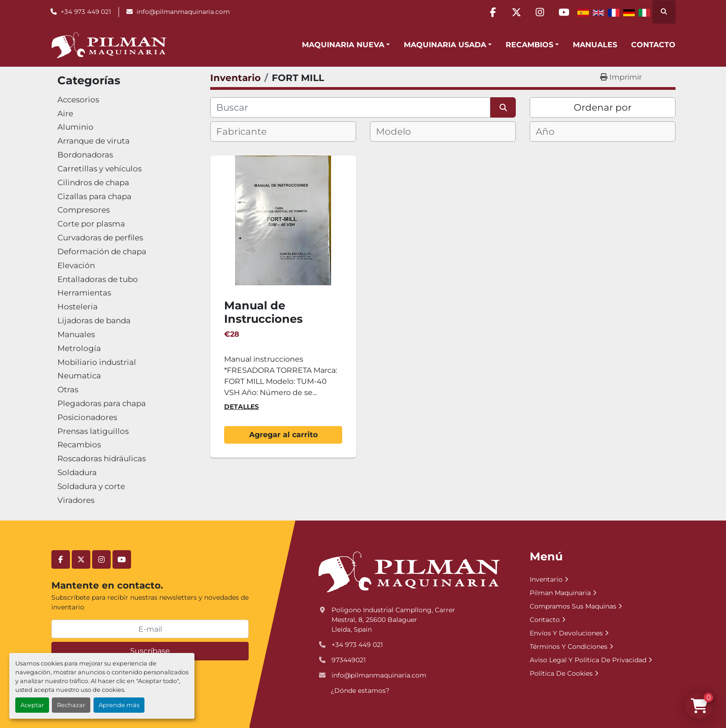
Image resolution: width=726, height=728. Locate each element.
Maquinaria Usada (445, 45)
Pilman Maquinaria (560, 593)
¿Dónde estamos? (360, 690)
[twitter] (516, 12)
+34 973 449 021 (86, 12)
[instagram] (540, 12)
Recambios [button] (529, 45)
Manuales (595, 45)
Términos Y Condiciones (569, 646)
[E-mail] (150, 629)
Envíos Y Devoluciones (566, 633)
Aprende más (119, 705)
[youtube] (563, 12)
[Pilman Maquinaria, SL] (409, 571)
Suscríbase (150, 651)
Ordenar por (603, 107)
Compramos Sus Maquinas (573, 606)
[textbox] (249, 132)
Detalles (241, 407)
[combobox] (283, 132)
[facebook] (493, 12)
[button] (346, 45)
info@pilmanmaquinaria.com (183, 12)
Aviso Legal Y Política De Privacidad (588, 660)
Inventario (546, 579)
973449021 (349, 660)
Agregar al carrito (283, 435)
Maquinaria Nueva (343, 45)
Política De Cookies (561, 673)
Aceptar (32, 705)
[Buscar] (350, 107)
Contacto (653, 45)
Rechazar (71, 705)
